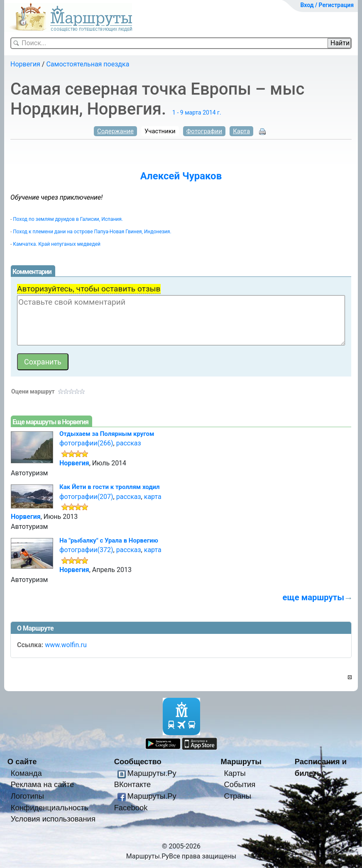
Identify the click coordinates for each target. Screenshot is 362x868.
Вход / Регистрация (327, 5)
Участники (160, 131)
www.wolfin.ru (66, 645)
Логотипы (27, 796)
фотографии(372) (86, 550)
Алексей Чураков (181, 176)
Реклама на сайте (43, 784)
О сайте (22, 762)
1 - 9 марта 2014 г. (197, 112)
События (240, 784)
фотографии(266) (86, 443)
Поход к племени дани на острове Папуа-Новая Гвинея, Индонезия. (92, 232)
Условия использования (53, 819)
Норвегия (25, 64)
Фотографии (204, 131)
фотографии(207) (86, 497)
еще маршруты (313, 597)
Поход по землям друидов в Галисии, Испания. (68, 219)
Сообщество (138, 762)
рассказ (129, 443)
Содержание (115, 131)
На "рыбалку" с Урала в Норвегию (109, 540)
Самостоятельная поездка (88, 64)
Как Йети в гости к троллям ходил (110, 487)
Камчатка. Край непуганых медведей (57, 244)
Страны (237, 796)
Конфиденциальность (50, 808)
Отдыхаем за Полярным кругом (107, 434)
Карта (241, 131)
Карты (235, 773)
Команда (26, 773)
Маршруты (241, 762)
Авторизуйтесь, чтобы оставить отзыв (89, 289)
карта (153, 497)
